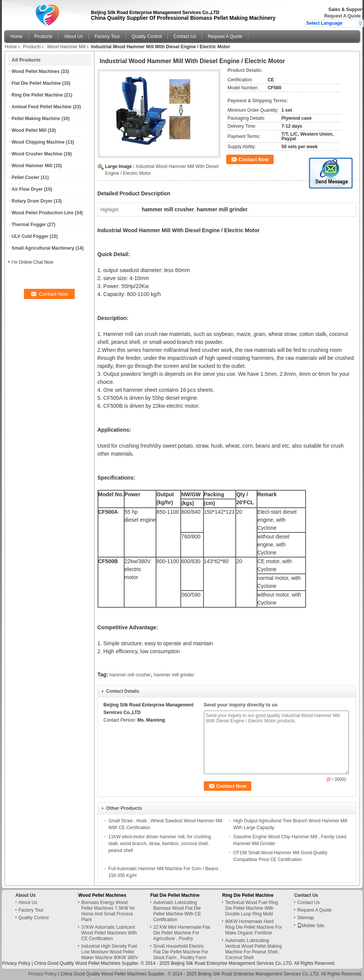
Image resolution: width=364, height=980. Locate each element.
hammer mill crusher (130, 675)
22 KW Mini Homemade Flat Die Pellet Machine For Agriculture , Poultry (182, 933)
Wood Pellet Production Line (43, 213)
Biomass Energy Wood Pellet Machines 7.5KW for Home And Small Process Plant (108, 911)
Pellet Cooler (26, 177)
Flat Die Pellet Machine (36, 83)
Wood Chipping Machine (38, 142)
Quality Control (147, 36)
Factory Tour (107, 36)
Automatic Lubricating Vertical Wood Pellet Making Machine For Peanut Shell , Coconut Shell (253, 949)
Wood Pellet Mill (29, 130)
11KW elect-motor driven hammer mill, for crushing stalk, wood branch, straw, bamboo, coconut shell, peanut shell (160, 844)
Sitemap (306, 918)
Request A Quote (342, 16)
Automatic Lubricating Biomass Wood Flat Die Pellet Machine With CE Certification (177, 911)
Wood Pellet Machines (36, 71)
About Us (73, 36)
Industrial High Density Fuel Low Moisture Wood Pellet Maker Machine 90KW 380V (110, 952)
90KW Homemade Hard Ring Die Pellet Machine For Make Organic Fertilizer (253, 927)
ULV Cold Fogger (30, 236)
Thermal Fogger (29, 225)
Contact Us (185, 36)
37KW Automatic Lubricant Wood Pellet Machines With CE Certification (109, 933)
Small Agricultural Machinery (43, 248)
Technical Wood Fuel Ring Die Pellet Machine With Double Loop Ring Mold (251, 908)
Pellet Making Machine (36, 119)
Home (17, 36)
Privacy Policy (17, 963)
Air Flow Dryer (27, 189)
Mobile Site (311, 926)
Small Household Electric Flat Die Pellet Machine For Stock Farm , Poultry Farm (181, 952)
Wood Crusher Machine (37, 154)
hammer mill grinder (174, 675)
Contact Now (254, 159)
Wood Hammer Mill (66, 47)
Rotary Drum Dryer (32, 201)
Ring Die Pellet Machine (37, 95)
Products (43, 36)
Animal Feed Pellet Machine (42, 107)
